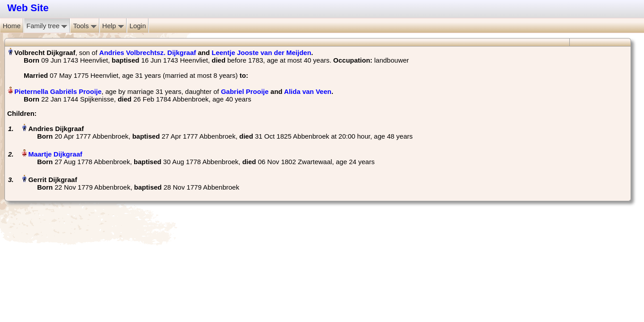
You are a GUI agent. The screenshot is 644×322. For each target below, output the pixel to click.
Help (113, 26)
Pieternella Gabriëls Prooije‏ (58, 91)
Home (12, 26)
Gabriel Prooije (245, 91)
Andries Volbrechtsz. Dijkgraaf (148, 53)
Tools (85, 26)
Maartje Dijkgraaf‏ (55, 154)
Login (138, 26)
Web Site (28, 8)
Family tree (47, 26)
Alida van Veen (308, 91)
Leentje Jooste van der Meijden (261, 53)
